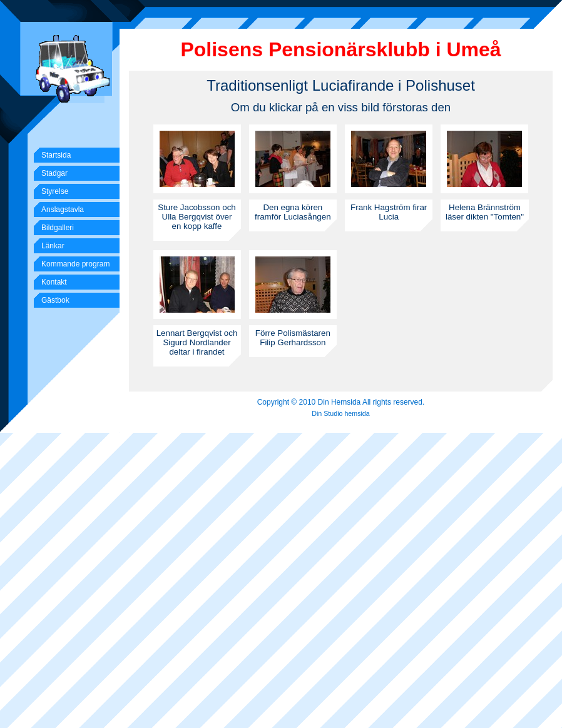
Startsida (56, 155)
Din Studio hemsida (340, 413)
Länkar (53, 246)
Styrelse (55, 191)
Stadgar (54, 173)
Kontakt (54, 282)
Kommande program (75, 264)
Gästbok (55, 300)
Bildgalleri (58, 228)
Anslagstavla (63, 210)
